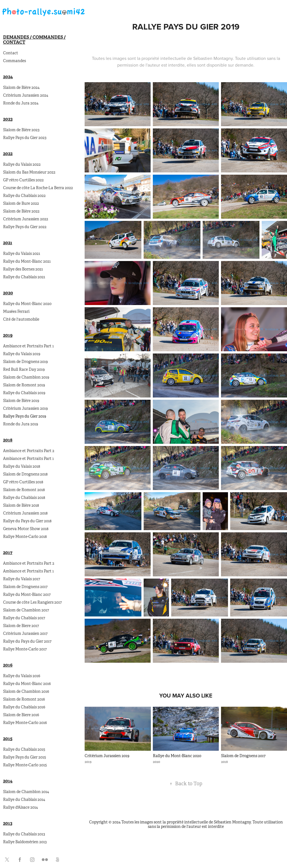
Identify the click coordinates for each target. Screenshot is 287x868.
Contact (11, 53)
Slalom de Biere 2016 (21, 715)
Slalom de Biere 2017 (21, 626)
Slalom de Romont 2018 (24, 490)
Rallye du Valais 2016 (22, 676)
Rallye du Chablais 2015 (24, 749)
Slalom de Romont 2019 (24, 385)
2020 (8, 293)
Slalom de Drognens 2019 (25, 362)
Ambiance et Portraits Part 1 (28, 346)
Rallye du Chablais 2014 (24, 799)
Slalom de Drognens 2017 (25, 587)
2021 (8, 243)
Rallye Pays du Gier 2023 (25, 138)
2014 (8, 781)
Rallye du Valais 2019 (22, 354)
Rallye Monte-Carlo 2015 (25, 765)
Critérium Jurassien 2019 (25, 408)
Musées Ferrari (16, 311)
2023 (8, 119)
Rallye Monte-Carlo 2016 (25, 723)
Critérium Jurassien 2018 (25, 513)
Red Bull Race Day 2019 (24, 369)
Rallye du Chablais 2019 (24, 393)
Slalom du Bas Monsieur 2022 (29, 172)
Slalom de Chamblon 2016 (26, 691)
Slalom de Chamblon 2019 (26, 377)
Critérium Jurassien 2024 (26, 95)
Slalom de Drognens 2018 (25, 474)
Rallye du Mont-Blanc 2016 (27, 684)
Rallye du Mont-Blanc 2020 (27, 304)
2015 (8, 739)
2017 (8, 553)
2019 (8, 335)
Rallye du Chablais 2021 (24, 277)
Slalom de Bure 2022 (21, 203)
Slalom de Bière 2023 (21, 130)
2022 (8, 154)
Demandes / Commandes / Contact (34, 40)
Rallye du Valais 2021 (22, 253)
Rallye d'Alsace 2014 (20, 807)
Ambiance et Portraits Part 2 (29, 451)
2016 (8, 665)
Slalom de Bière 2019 (21, 401)
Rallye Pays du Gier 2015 (24, 757)
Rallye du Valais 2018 (22, 466)
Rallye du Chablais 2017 (24, 618)
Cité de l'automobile (21, 319)
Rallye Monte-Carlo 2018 (25, 537)
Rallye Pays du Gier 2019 (25, 416)
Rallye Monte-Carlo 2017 (25, 649)
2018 (8, 440)
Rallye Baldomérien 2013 (25, 842)
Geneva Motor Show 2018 (26, 529)
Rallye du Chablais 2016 (24, 707)
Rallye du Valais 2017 (22, 579)
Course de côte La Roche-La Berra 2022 (38, 188)
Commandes (14, 61)
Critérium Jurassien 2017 (25, 633)
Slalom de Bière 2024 (21, 87)
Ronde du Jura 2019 (21, 424)
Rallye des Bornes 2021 (23, 269)
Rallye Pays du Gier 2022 (25, 227)
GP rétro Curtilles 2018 (23, 482)
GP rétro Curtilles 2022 (23, 180)
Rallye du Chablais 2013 (24, 834)
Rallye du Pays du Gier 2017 (27, 641)
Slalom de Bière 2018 (21, 505)
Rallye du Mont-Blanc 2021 (27, 261)
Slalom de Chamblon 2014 (26, 792)
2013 (8, 823)
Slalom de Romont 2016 (24, 699)
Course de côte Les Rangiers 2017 (32, 602)
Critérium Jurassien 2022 (26, 219)
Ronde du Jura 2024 (21, 103)
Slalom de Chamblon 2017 (26, 610)
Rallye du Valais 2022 (22, 164)
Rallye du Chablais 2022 (24, 196)
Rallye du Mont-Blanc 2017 (27, 594)
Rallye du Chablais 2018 (24, 498)
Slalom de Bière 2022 (21, 211)
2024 (8, 77)
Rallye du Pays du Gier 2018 (27, 521)
